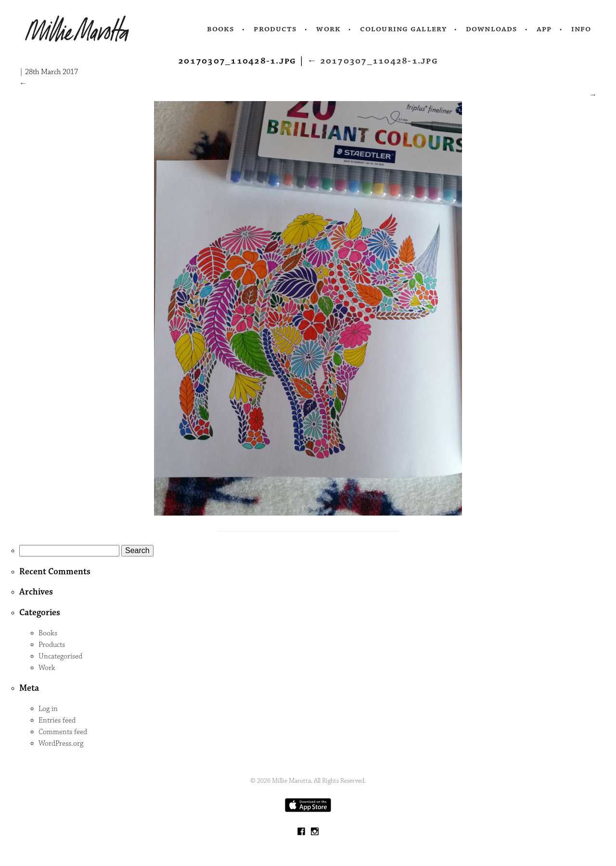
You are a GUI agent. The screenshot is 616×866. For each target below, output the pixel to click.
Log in (48, 709)
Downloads (492, 29)
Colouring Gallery (403, 29)
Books (221, 29)
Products (275, 29)
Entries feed (57, 720)
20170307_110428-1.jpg (372, 61)
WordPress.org (61, 743)
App (544, 29)
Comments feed (63, 732)
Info (581, 29)
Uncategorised (60, 656)
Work (328, 29)
